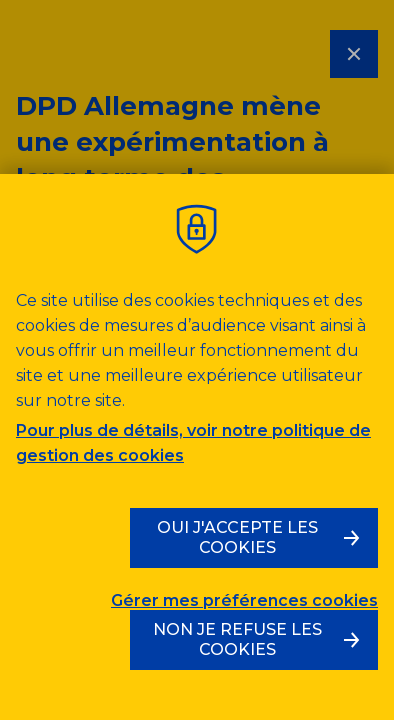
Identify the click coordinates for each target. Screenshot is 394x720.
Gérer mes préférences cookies (244, 601)
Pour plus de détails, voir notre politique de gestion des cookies (193, 443)
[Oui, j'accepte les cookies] (254, 538)
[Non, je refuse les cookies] (254, 640)
